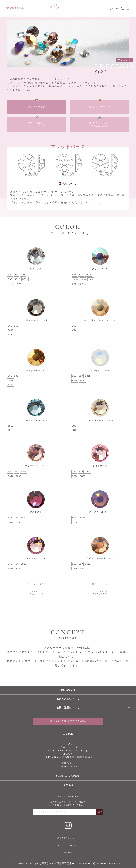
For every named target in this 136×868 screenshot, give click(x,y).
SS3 (10, 274)
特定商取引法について (68, 838)
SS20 (11, 284)
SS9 (10, 279)
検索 (106, 9)
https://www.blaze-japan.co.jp (68, 751)
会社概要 (68, 852)
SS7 (23, 274)
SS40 (83, 284)
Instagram (68, 825)
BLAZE (55, 7)
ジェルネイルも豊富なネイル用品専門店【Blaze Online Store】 (60, 863)
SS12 (17, 279)
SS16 (25, 279)
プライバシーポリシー (68, 845)
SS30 (91, 279)
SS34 (19, 284)
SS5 (17, 274)
